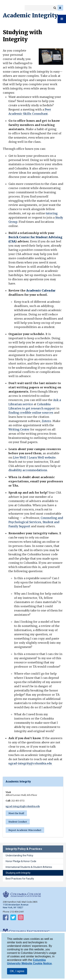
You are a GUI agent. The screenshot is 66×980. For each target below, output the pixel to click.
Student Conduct (18, 822)
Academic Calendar (41, 290)
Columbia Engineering (10, 8)
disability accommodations (28, 470)
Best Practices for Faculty (20, 879)
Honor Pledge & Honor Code (21, 861)
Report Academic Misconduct (25, 830)
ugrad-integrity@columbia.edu (31, 763)
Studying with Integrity (18, 873)
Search (55, 8)
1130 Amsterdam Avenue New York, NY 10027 (16, 906)
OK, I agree (17, 972)
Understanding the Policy (19, 855)
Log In (60, 8)
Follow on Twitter (13, 918)
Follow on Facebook (6, 918)
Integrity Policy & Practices (24, 849)
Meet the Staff (16, 813)
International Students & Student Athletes (29, 867)
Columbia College (6, 8)
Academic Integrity (30, 15)
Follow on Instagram (21, 918)
